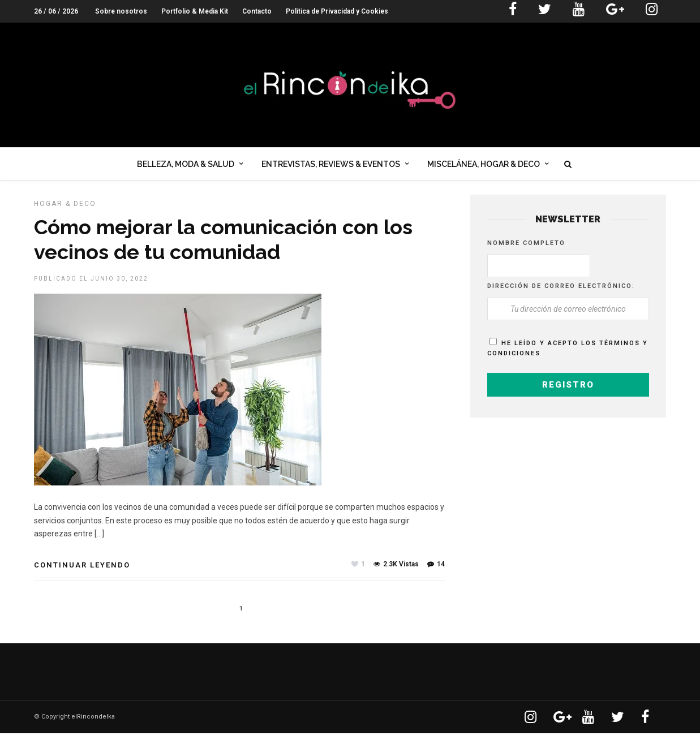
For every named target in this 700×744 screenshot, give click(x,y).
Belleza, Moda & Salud (186, 166)
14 (436, 575)
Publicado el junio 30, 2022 (91, 289)
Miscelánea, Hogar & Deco (484, 166)
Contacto (257, 11)
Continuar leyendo (82, 576)
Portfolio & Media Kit (195, 11)
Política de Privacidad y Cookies (337, 11)
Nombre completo (526, 254)
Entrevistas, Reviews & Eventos (331, 166)
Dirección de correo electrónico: (561, 297)
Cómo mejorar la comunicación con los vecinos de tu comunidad (223, 250)
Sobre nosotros (121, 11)
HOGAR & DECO (65, 214)
